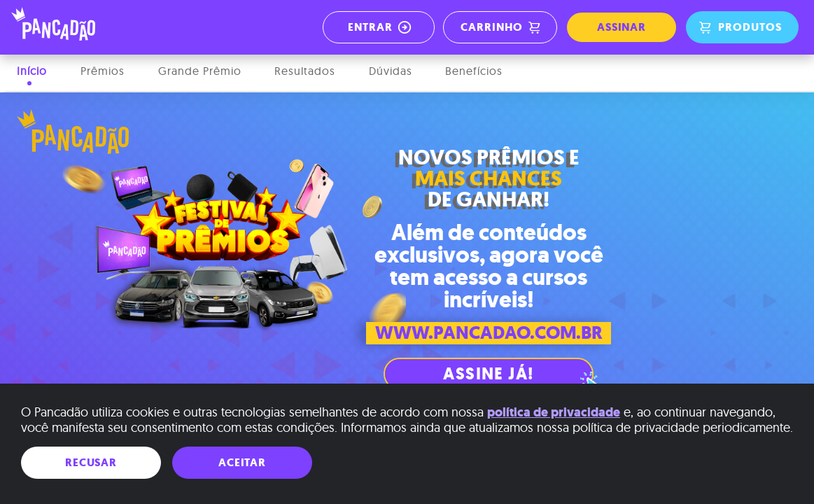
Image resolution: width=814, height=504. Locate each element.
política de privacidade (554, 412)
